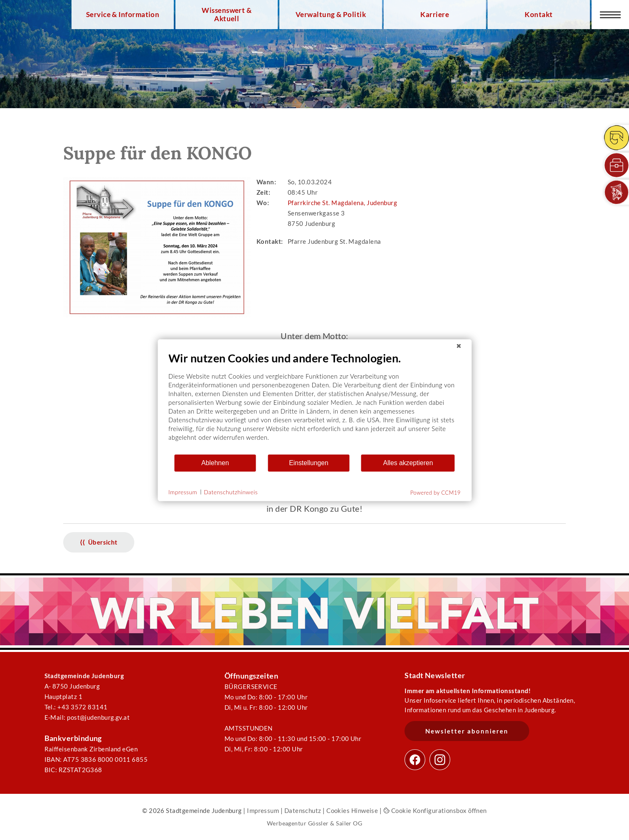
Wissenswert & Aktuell (227, 15)
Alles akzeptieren (408, 463)
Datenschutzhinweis (231, 492)
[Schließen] (459, 346)
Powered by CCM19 (435, 492)
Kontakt (539, 15)
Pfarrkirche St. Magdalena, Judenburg (342, 203)
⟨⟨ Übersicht (99, 542)
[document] (314, 402)
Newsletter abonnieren (467, 731)
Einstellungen (309, 463)
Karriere (435, 15)
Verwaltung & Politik (331, 15)
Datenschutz (303, 810)
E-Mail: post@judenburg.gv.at (87, 717)
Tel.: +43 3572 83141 (76, 707)
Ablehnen (215, 463)
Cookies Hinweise (352, 810)
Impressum (263, 810)
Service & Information (123, 15)
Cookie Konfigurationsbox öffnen (435, 810)
